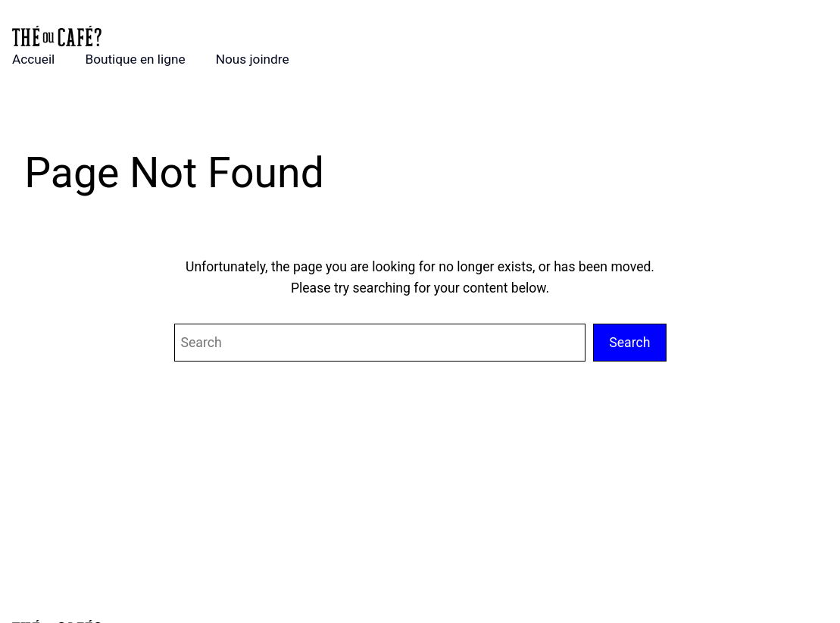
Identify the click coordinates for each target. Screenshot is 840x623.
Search (629, 343)
